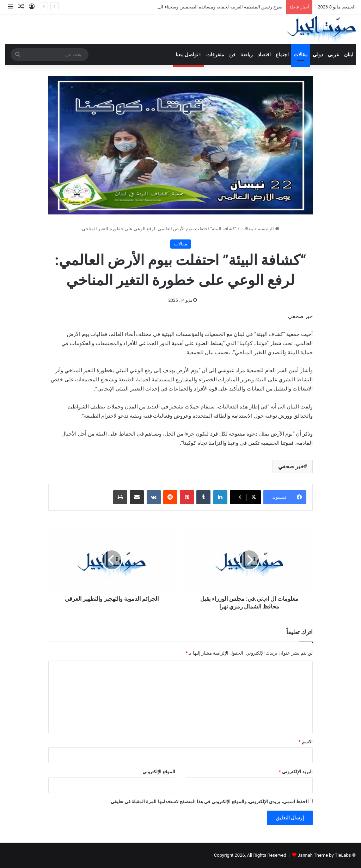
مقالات (301, 55)
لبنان (349, 55)
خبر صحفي (291, 466)
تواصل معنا (188, 55)
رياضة (247, 55)
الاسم (306, 742)
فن (232, 55)
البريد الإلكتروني (296, 772)
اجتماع (282, 55)
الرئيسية (268, 229)
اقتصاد (264, 55)
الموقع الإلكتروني (159, 772)
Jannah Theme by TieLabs (324, 855)
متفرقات (215, 55)
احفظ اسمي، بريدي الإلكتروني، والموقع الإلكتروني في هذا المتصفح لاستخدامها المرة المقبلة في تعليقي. (208, 802)
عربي (334, 55)
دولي (318, 55)
